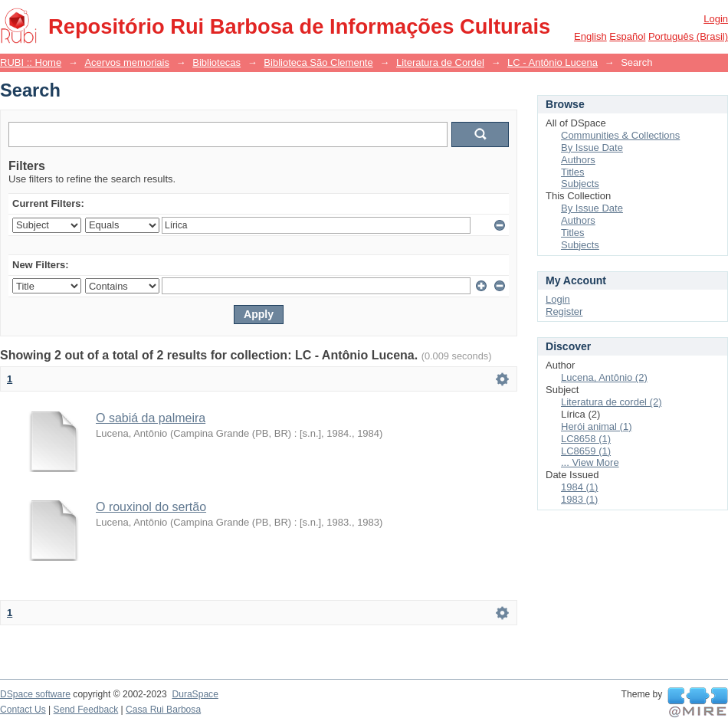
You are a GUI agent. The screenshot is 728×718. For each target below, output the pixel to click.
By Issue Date (592, 148)
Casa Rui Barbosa (163, 710)
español (627, 36)
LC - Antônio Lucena (553, 62)
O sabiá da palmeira (151, 418)
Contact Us (23, 710)
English (590, 36)
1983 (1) (579, 499)
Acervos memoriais (127, 62)
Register (564, 311)
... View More (590, 462)
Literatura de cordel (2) (612, 402)
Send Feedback (86, 710)
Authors (578, 160)
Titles (573, 172)
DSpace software (35, 694)
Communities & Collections (620, 135)
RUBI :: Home (31, 62)
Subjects (580, 184)
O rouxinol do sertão (151, 507)
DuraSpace (195, 694)
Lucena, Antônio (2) (604, 377)
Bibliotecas (216, 62)
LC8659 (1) (586, 451)
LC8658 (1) (586, 439)
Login (716, 19)
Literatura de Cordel (440, 62)
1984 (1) (579, 487)
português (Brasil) (688, 36)
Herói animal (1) (596, 426)
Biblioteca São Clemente (318, 62)
